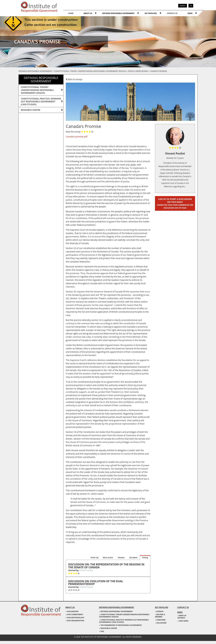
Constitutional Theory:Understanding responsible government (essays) (124, 616)
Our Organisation (76, 621)
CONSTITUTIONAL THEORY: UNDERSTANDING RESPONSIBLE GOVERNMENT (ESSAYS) (37, 90)
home (71, 13)
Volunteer (161, 623)
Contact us (172, 13)
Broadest (133, 558)
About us (88, 13)
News (190, 13)
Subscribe (161, 620)
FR (191, 6)
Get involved (151, 13)
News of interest (182, 617)
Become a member (160, 616)
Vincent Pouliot (86, 570)
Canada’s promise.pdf (77, 136)
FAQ (102, 631)
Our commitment (75, 614)
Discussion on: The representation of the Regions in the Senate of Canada (106, 566)
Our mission (73, 611)
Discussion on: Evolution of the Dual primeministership (96, 583)
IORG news (184, 621)
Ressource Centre (109, 628)
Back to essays (74, 79)
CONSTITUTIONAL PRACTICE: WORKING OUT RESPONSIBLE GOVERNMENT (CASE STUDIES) (41, 101)
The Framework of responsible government (121, 625)
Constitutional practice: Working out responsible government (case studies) (124, 621)
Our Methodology (76, 617)
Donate (160, 611)
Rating (145, 558)
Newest (121, 558)
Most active (108, 558)
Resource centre (31, 110)
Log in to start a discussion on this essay (175, 203)
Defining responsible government (118, 13)
